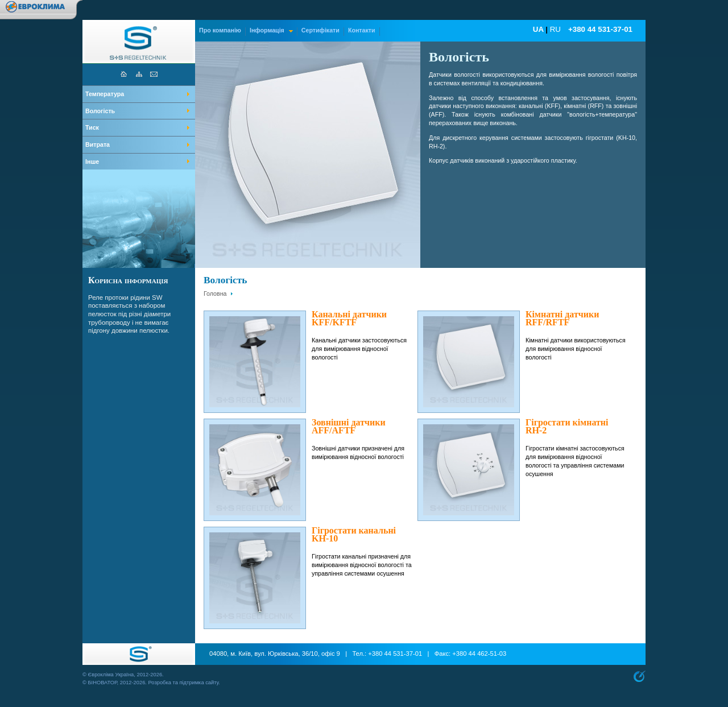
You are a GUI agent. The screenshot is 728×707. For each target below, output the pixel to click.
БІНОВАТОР (102, 683)
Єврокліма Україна (111, 675)
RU (555, 29)
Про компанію (220, 30)
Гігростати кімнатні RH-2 (567, 427)
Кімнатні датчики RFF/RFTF (562, 319)
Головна (215, 293)
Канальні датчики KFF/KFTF (349, 319)
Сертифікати (320, 30)
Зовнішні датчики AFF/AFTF (349, 427)
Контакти (362, 30)
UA (538, 29)
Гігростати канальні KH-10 (354, 535)
